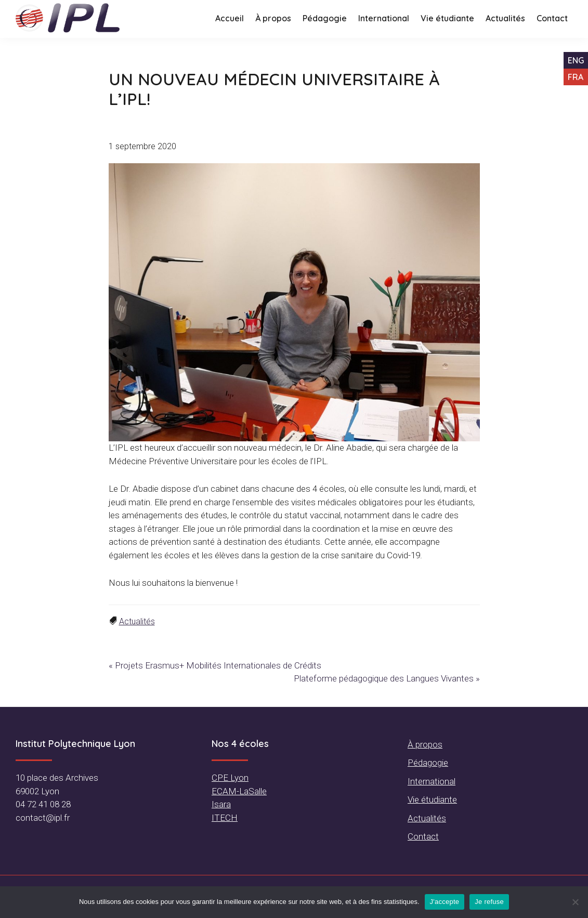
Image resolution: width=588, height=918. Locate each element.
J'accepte (445, 902)
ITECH (225, 818)
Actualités (137, 621)
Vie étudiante (432, 799)
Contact (423, 836)
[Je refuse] (575, 902)
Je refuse (489, 902)
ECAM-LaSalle (239, 791)
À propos (425, 744)
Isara (221, 804)
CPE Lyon (230, 778)
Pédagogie (428, 763)
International (432, 781)
